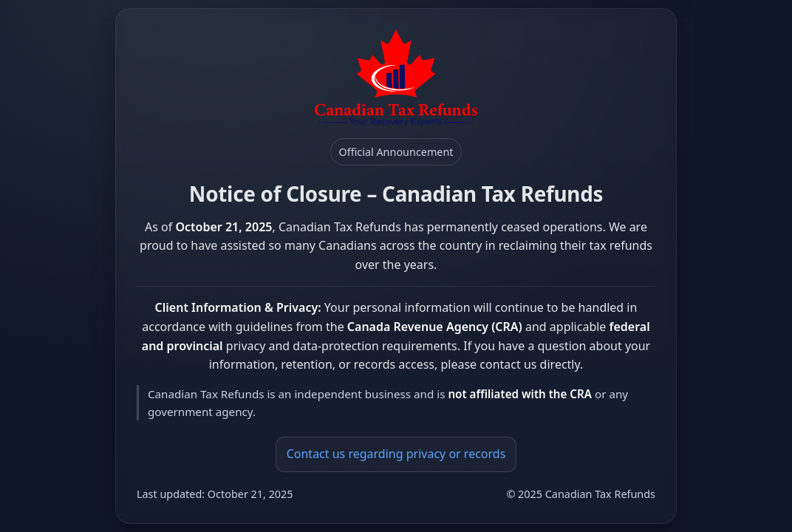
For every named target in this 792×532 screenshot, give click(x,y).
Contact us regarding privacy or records (396, 454)
